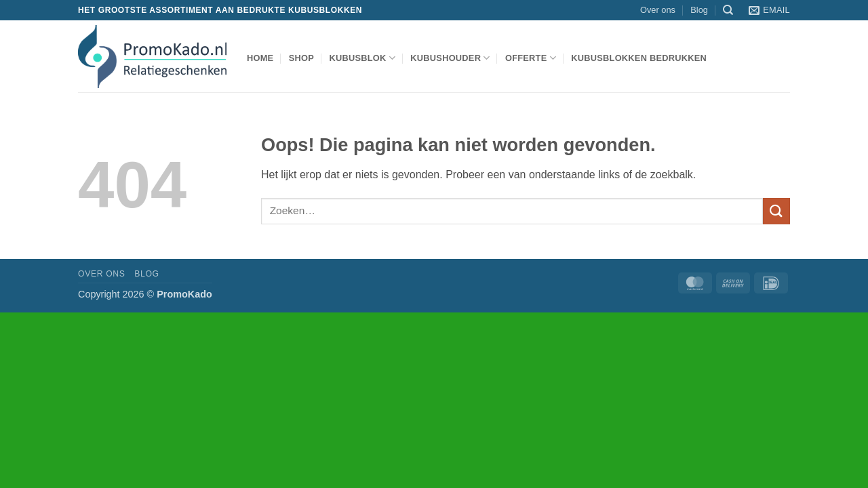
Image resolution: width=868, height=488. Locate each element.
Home (260, 58)
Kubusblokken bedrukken (639, 58)
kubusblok (362, 58)
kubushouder (450, 58)
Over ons (658, 10)
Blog (699, 10)
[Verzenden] (776, 211)
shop (301, 58)
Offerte (531, 58)
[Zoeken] (728, 10)
